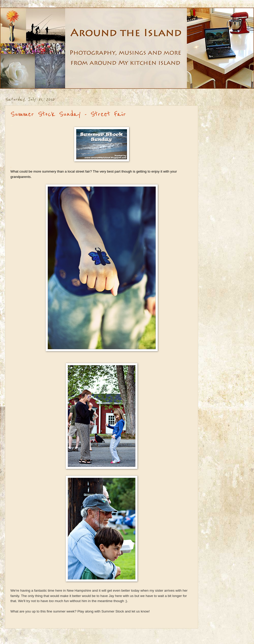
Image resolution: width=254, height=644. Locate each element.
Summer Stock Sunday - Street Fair (68, 114)
